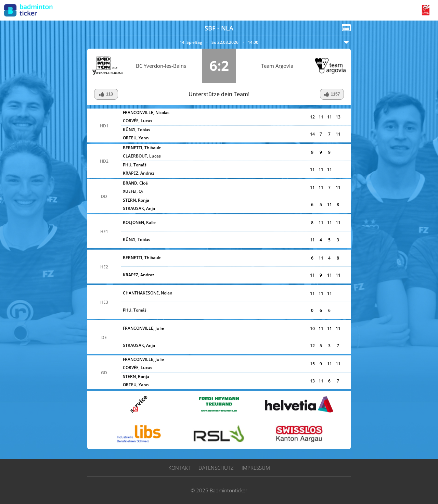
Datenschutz (216, 468)
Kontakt (179, 468)
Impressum (256, 468)
